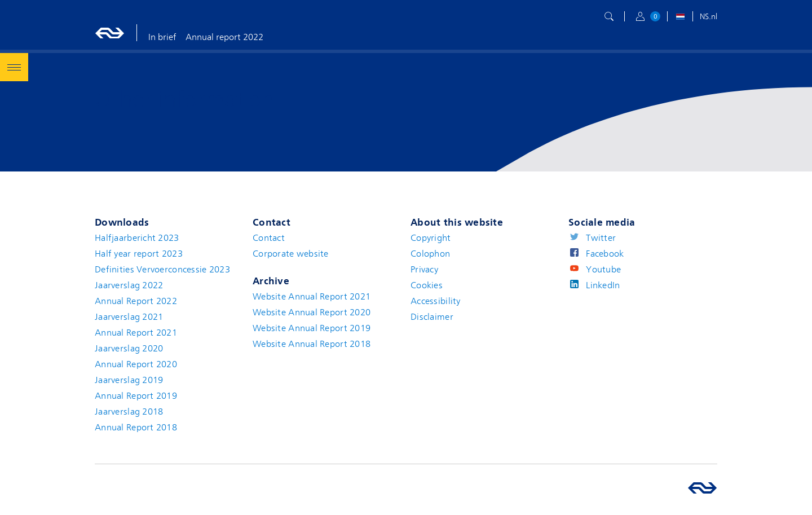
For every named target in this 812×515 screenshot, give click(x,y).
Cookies (427, 285)
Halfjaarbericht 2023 (137, 238)
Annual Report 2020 (136, 364)
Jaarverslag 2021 (129, 317)
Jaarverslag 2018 (129, 412)
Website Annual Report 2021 (312, 297)
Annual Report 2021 (136, 333)
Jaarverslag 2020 (129, 349)
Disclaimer (432, 317)
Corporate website (291, 254)
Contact (269, 238)
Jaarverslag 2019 (129, 380)
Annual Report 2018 (136, 428)
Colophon (430, 254)
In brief (162, 37)
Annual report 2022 (224, 37)
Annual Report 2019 (136, 396)
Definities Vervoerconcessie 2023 (162, 270)
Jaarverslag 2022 (129, 285)
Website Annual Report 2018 (312, 344)
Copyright (431, 238)
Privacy (424, 270)
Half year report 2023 (139, 254)
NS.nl (709, 16)
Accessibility (436, 301)
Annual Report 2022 (136, 301)
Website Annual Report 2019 (312, 328)
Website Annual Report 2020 (312, 312)
